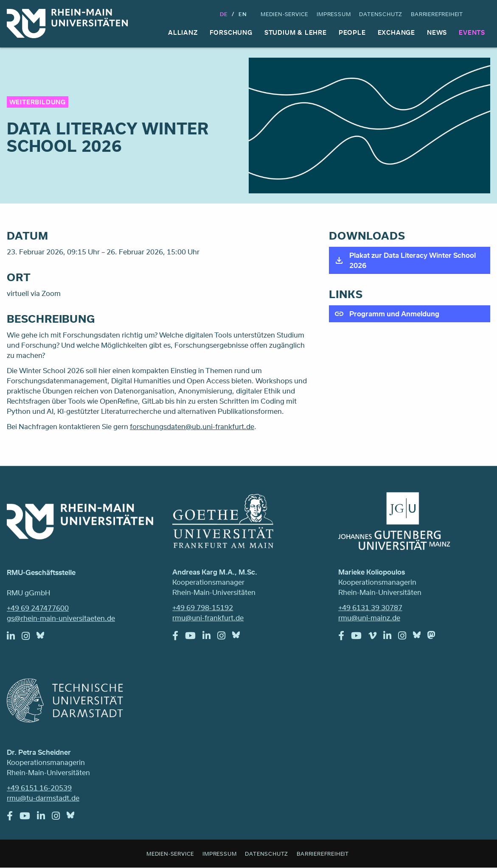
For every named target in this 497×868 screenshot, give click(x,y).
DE (224, 14)
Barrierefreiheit (437, 14)
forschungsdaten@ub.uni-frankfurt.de (192, 426)
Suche (483, 14)
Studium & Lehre (296, 32)
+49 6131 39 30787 (370, 607)
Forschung (231, 32)
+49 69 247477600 (38, 608)
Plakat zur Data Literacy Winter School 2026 (413, 260)
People (352, 32)
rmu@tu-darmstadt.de (43, 798)
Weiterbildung (38, 102)
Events (472, 32)
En (243, 14)
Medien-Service (284, 14)
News (437, 32)
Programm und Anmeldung (394, 314)
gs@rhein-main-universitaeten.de (61, 618)
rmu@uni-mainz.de (369, 618)
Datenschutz (381, 14)
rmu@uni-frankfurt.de (208, 618)
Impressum (334, 14)
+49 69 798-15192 (203, 607)
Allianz (183, 32)
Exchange (396, 32)
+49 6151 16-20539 (39, 788)
